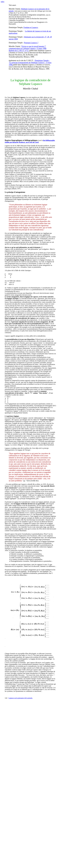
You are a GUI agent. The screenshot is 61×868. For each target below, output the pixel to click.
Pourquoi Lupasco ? (31, 43)
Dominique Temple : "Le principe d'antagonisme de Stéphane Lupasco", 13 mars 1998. (30, 63)
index (3, 2)
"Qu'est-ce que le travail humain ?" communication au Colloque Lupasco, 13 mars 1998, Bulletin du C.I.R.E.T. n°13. (28, 48)
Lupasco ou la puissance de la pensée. (21, 698)
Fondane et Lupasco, (31, 27)
